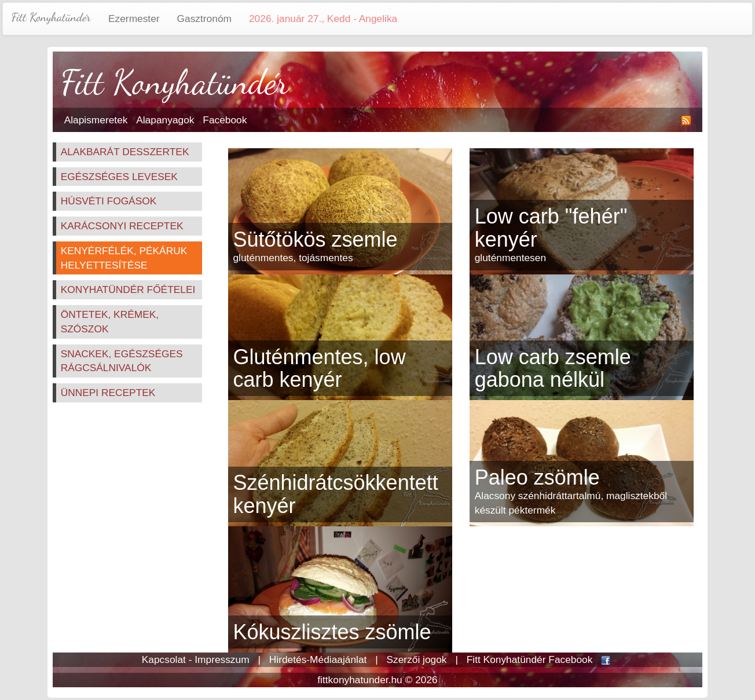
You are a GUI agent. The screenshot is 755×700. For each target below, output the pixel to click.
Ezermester (134, 19)
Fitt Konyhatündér (51, 17)
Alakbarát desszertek (125, 152)
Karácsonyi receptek (122, 226)
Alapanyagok (165, 120)
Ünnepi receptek (108, 393)
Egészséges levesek (119, 177)
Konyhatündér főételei (128, 289)
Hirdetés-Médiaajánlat (318, 659)
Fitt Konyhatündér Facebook (530, 659)
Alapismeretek (96, 120)
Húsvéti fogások (109, 201)
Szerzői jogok (417, 659)
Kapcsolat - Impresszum (196, 659)
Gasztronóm (204, 19)
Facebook (225, 120)
